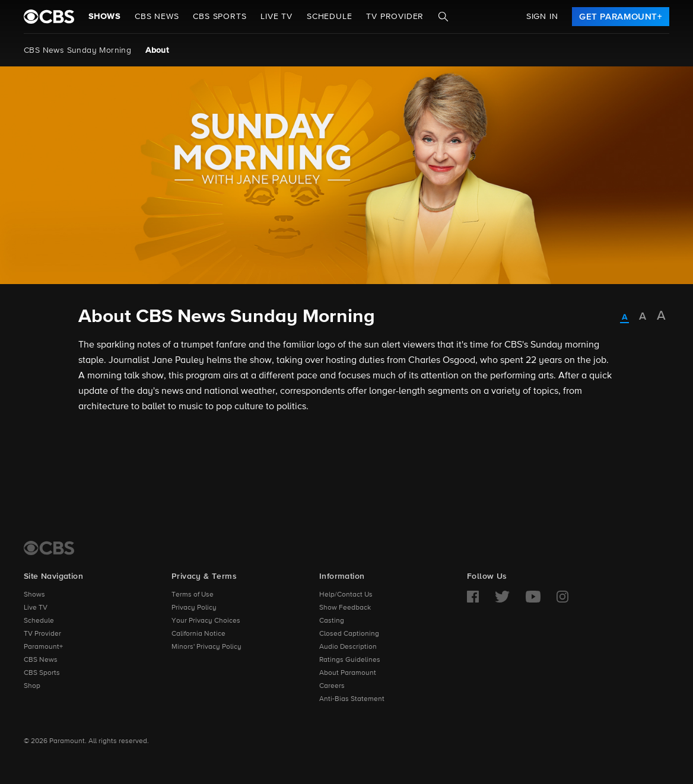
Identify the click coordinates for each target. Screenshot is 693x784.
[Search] (443, 17)
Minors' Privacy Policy (206, 647)
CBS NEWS (157, 17)
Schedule (329, 17)
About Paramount (348, 673)
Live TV (36, 608)
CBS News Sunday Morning (77, 50)
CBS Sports (42, 673)
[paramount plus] (49, 17)
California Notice (198, 634)
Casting (332, 621)
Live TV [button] (276, 17)
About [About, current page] (157, 50)
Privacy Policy (194, 608)
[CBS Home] (49, 548)
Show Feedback (345, 608)
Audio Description (348, 647)
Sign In (542, 17)
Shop (32, 686)
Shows (104, 17)
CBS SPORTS (220, 17)
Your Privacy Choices (206, 621)
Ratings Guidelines (350, 660)
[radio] (624, 318)
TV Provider (395, 17)
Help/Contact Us (346, 595)
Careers (332, 686)
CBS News (41, 660)
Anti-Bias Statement (352, 699)
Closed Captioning (349, 634)
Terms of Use (193, 595)
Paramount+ (43, 647)
